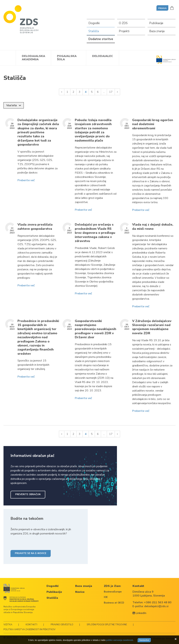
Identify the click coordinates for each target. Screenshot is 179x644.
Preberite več (26, 180)
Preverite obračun (28, 494)
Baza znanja (157, 31)
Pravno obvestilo (62, 625)
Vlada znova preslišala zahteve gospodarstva (35, 227)
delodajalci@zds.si (156, 606)
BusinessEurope (113, 592)
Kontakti (31, 625)
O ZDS (123, 23)
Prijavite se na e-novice (31, 553)
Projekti (124, 31)
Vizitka (8, 625)
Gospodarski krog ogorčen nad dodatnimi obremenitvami (153, 124)
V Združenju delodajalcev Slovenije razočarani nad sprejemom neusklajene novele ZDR (152, 327)
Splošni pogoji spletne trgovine (107, 625)
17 (111, 92)
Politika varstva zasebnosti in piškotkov (29, 629)
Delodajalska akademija (33, 58)
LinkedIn (139, 613)
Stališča (94, 31)
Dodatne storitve (101, 39)
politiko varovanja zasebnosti (119, 640)
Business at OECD (114, 603)
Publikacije (156, 23)
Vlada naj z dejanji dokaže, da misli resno (153, 227)
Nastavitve (144, 640)
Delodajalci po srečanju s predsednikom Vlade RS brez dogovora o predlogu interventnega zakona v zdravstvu (95, 233)
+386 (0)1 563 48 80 (158, 602)
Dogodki (94, 23)
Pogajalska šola (67, 58)
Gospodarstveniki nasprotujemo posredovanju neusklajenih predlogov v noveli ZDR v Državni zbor (96, 329)
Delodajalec (103, 56)
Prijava (162, 8)
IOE (106, 597)
